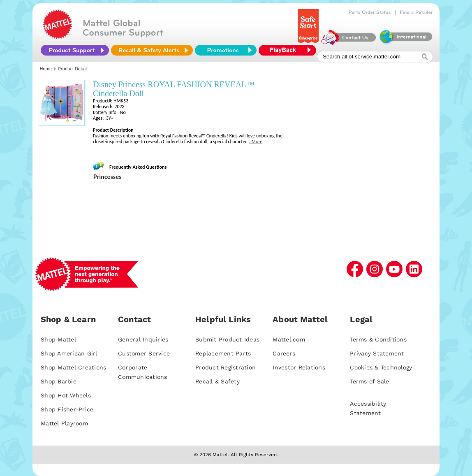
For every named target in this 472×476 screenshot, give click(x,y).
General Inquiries (143, 339)
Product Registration (226, 367)
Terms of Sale (369, 381)
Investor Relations (299, 367)
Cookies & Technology (381, 367)
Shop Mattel (58, 339)
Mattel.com (289, 339)
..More (256, 142)
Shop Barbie (59, 381)
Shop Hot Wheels (66, 395)
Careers (284, 353)
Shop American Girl (69, 353)
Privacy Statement (377, 353)
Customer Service (144, 353)
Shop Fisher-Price (67, 409)
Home (46, 69)
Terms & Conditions (378, 339)
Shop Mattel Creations (73, 367)
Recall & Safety (217, 381)
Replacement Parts (223, 353)
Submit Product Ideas (227, 339)
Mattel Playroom (64, 423)
